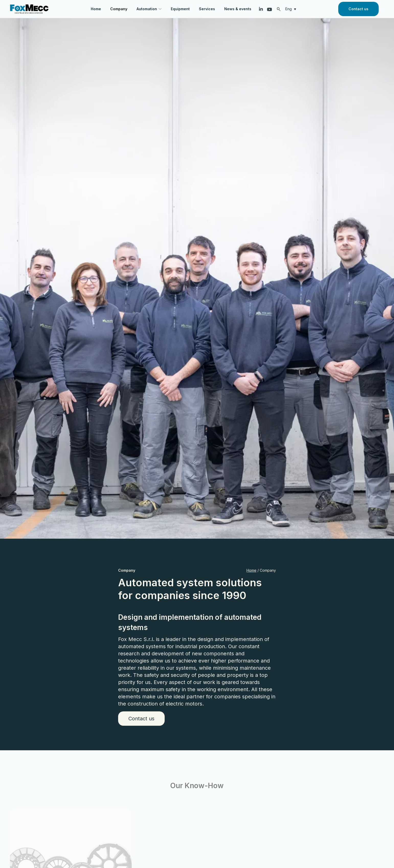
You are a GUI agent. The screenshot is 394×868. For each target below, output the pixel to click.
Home (251, 570)
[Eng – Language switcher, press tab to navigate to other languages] (292, 9)
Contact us (358, 9)
